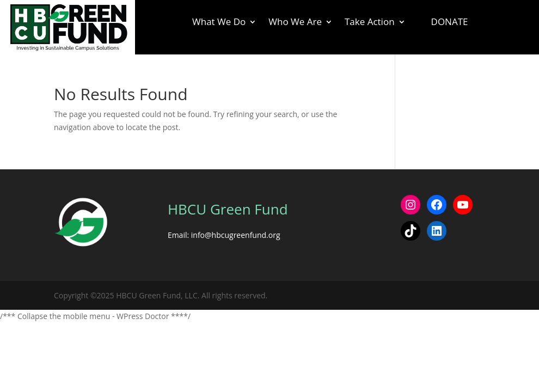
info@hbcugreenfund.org (236, 235)
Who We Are (295, 23)
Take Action (370, 23)
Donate (450, 22)
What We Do (219, 23)
